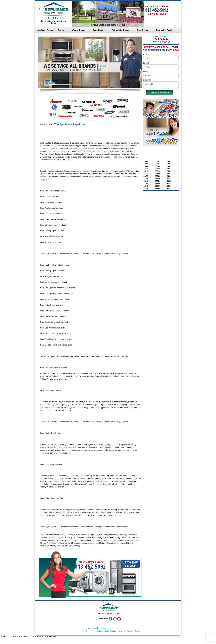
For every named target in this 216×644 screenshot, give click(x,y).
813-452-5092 (157, 10)
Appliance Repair (45, 30)
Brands (61, 30)
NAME (146, 55)
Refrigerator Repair (120, 30)
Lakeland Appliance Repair (97, 628)
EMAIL (146, 72)
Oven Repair (142, 30)
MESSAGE (147, 80)
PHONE (146, 63)
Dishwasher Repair (164, 30)
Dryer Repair (98, 30)
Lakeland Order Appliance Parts (110, 631)
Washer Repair (79, 30)
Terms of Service (134, 631)
